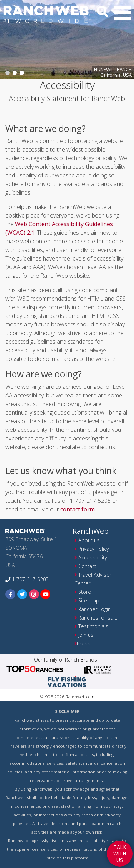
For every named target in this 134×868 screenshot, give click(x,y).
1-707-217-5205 (27, 579)
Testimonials (93, 626)
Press (84, 643)
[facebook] (11, 594)
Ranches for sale (98, 618)
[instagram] (34, 594)
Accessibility (93, 557)
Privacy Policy (94, 549)
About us (89, 540)
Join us (86, 635)
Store (85, 592)
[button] (123, 13)
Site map (89, 600)
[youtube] (46, 594)
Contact (87, 566)
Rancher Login (95, 609)
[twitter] (22, 594)
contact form (78, 509)
